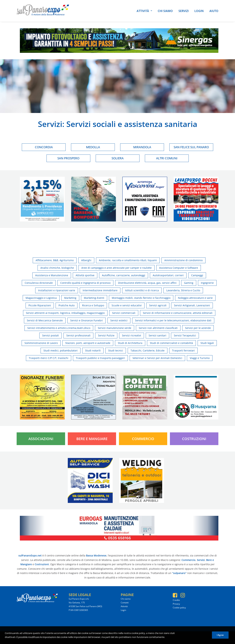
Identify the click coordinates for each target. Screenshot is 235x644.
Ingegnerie (207, 283)
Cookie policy (179, 608)
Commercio (143, 439)
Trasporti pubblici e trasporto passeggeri (100, 358)
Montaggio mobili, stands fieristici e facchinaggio (141, 298)
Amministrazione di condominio (183, 260)
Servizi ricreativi (132, 335)
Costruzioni (194, 439)
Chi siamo (165, 11)
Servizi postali (51, 335)
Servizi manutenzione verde (115, 328)
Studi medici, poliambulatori (61, 350)
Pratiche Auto (67, 305)
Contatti (125, 603)
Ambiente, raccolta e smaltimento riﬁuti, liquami (128, 260)
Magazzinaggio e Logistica (41, 298)
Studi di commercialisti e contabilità (171, 343)
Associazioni (41, 439)
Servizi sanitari (157, 335)
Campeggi (197, 275)
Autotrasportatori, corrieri (168, 275)
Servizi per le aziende (198, 328)
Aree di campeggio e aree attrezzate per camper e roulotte (117, 268)
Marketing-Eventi (94, 298)
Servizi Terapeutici (185, 335)
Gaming (189, 283)
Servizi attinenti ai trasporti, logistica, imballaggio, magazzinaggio (65, 313)
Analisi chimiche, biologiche (57, 268)
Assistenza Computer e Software (179, 268)
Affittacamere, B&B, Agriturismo (55, 260)
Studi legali (207, 343)
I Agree (220, 637)
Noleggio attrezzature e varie (195, 298)
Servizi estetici (119, 320)
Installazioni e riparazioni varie (57, 290)
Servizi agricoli (158, 305)
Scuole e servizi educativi (127, 305)
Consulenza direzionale (39, 283)
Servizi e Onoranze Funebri (87, 320)
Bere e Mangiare (92, 439)
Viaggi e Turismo (200, 358)
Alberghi (86, 260)
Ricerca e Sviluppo (93, 305)
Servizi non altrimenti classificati (158, 328)
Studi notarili (93, 350)
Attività (144, 11)
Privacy (176, 604)
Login (199, 11)
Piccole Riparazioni (40, 305)
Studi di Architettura (130, 343)
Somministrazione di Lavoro (41, 343)
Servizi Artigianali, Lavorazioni (192, 305)
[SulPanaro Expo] (43, 11)
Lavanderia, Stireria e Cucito (183, 290)
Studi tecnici (116, 350)
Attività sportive (85, 275)
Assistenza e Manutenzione (52, 275)
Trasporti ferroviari (183, 350)
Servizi (184, 11)
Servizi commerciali (124, 313)
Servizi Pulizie (106, 335)
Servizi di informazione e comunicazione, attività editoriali (178, 313)
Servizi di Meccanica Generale (45, 320)
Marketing (70, 298)
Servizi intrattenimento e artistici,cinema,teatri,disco (59, 328)
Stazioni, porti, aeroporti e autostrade (88, 343)
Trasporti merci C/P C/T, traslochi (49, 358)
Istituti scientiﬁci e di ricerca (142, 290)
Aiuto (214, 11)
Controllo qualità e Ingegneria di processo (85, 283)
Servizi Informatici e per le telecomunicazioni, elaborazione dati (173, 320)
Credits (176, 600)
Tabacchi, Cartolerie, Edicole (148, 350)
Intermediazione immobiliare (100, 290)
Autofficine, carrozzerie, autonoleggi (124, 275)
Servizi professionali (78, 335)
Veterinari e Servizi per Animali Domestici (157, 358)
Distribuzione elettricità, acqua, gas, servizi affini (147, 283)
